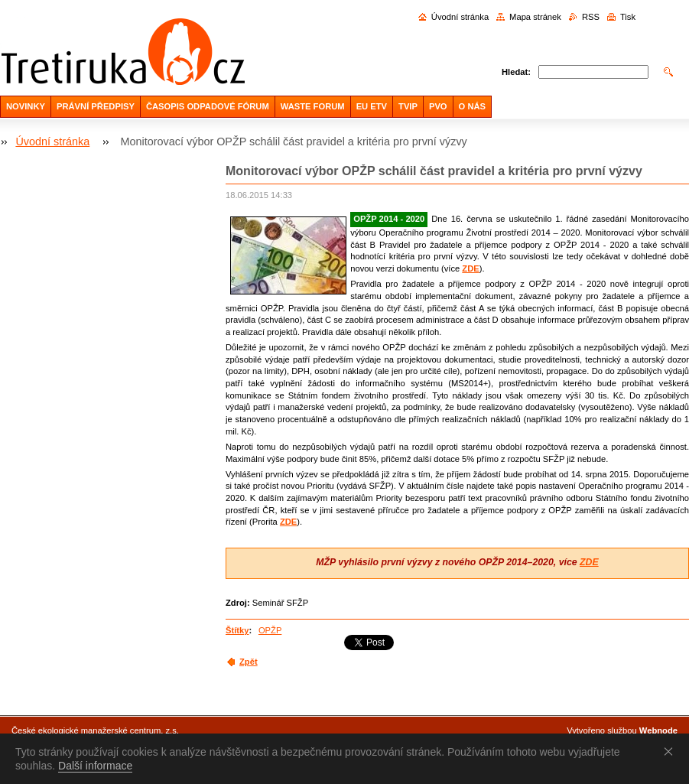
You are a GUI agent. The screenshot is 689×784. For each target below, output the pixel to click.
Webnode (658, 730)
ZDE (470, 268)
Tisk (628, 17)
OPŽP (270, 630)
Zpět (249, 662)
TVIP (408, 106)
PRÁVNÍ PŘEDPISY (96, 106)
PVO (438, 106)
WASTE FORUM (313, 106)
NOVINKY (26, 106)
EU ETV (372, 106)
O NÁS (472, 106)
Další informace (95, 766)
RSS (591, 17)
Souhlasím (671, 751)
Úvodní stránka (460, 17)
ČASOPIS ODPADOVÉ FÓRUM (208, 106)
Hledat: (516, 72)
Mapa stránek (535, 17)
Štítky (237, 630)
